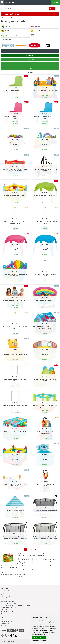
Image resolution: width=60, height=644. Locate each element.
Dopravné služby (6, 592)
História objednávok (7, 622)
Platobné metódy (6, 596)
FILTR (30, 51)
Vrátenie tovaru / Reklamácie (9, 607)
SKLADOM (31, 72)
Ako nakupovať (6, 590)
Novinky (3, 626)
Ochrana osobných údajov (9, 604)
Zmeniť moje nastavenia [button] (40, 640)
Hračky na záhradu (18, 18)
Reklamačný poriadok (7, 598)
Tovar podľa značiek (7, 611)
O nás (3, 594)
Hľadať (52, 8)
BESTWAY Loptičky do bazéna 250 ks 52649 (15, 432)
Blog (3, 613)
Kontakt (4, 600)
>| (35, 549)
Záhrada (8, 18)
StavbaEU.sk (13, 642)
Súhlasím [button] (36, 637)
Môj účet (4, 620)
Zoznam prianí (5, 624)
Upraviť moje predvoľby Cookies (11, 615)
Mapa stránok (5, 609)
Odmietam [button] (43, 637)
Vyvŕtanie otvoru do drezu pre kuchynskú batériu (15, 606)
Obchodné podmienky (7, 602)
